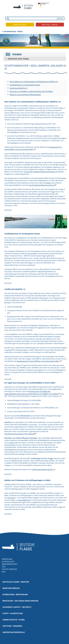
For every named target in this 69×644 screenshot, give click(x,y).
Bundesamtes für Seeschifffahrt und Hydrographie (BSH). (33, 148)
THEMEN (17, 54)
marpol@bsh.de (24, 500)
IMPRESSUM (7, 559)
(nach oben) (8, 210)
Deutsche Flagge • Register (16, 582)
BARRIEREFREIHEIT (10, 564)
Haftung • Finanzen (12, 626)
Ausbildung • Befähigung (15, 594)
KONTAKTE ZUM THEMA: (19, 59)
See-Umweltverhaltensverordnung (42, 185)
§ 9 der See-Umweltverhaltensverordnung (40, 172)
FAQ (4, 567)
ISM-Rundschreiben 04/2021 (43, 469)
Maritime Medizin (11, 588)
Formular (11, 498)
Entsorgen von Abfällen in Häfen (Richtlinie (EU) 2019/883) (31, 91)
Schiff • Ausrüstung (13, 613)
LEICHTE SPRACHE (9, 569)
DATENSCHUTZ (8, 562)
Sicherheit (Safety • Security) (17, 607)
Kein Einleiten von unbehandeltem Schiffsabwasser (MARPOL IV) (34, 82)
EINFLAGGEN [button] (20, 25)
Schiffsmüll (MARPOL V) (18, 88)
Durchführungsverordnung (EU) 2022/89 (19, 434)
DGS (4, 572)
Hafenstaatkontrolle (14, 632)
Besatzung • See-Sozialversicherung (20, 601)
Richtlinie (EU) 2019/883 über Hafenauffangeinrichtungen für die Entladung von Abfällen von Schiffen (31, 393)
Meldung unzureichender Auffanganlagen (25, 95)
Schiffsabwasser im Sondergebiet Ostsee (25, 85)
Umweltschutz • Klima (13, 31)
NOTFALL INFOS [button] (50, 25)
